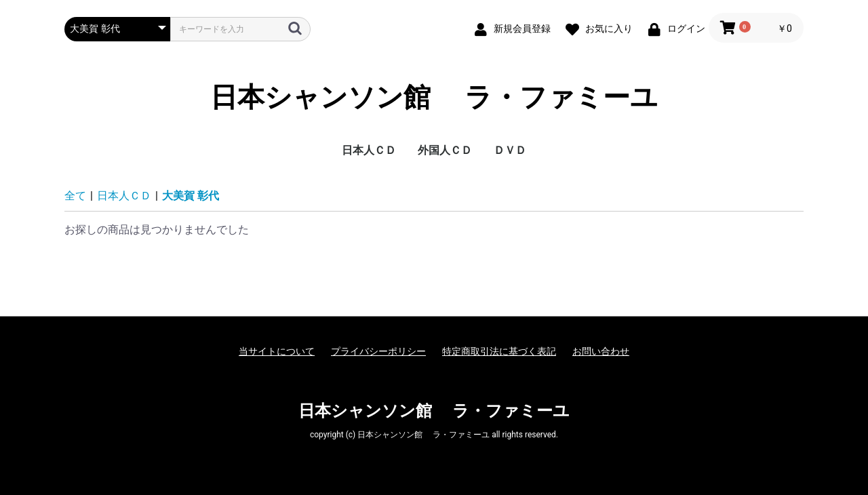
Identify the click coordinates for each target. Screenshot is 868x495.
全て (75, 196)
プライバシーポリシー (378, 351)
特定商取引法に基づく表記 (499, 351)
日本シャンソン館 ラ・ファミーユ (434, 98)
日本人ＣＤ (369, 150)
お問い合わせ (601, 351)
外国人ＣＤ (445, 150)
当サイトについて (277, 351)
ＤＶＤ (510, 150)
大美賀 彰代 (191, 196)
